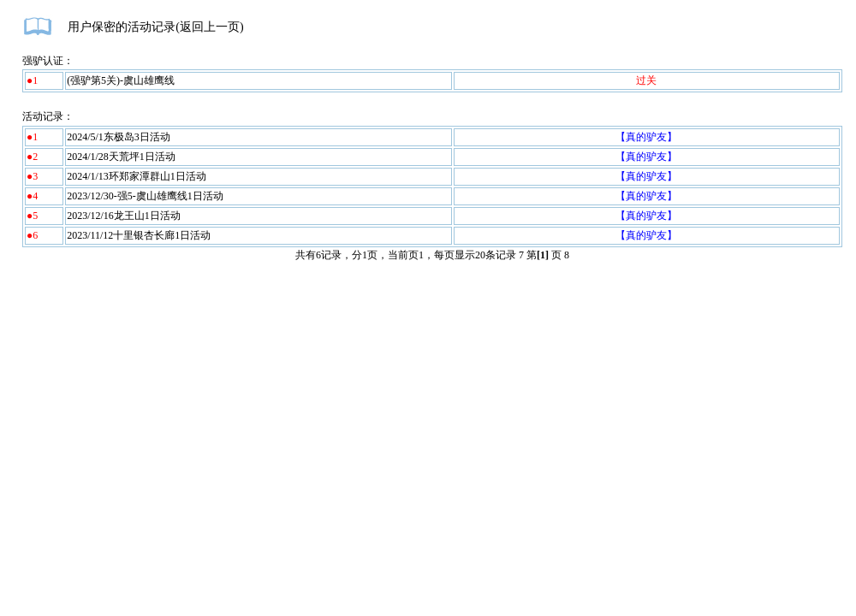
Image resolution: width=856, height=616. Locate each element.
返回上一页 (210, 27)
